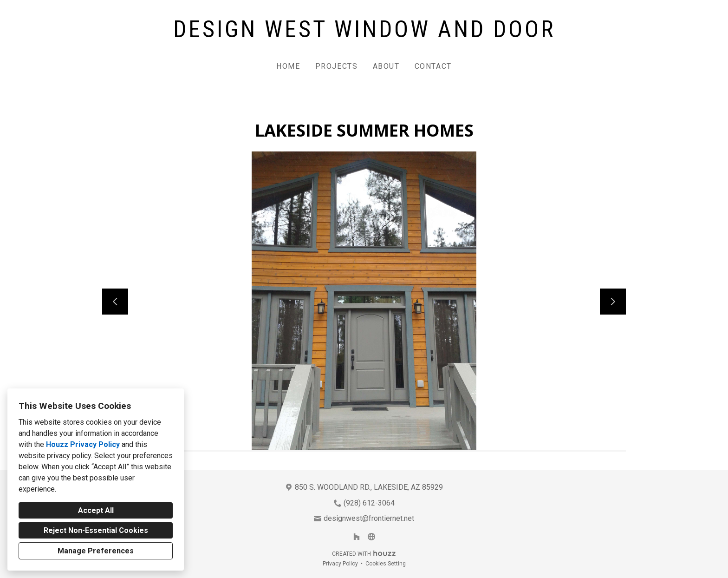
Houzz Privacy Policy (83, 444)
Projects (337, 66)
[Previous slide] (115, 302)
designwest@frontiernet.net (369, 518)
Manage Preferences (96, 551)
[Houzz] (357, 537)
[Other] (371, 537)
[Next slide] (613, 302)
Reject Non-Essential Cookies (96, 530)
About (386, 66)
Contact (433, 66)
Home (288, 66)
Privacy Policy (340, 564)
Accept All (96, 510)
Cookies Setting (386, 564)
